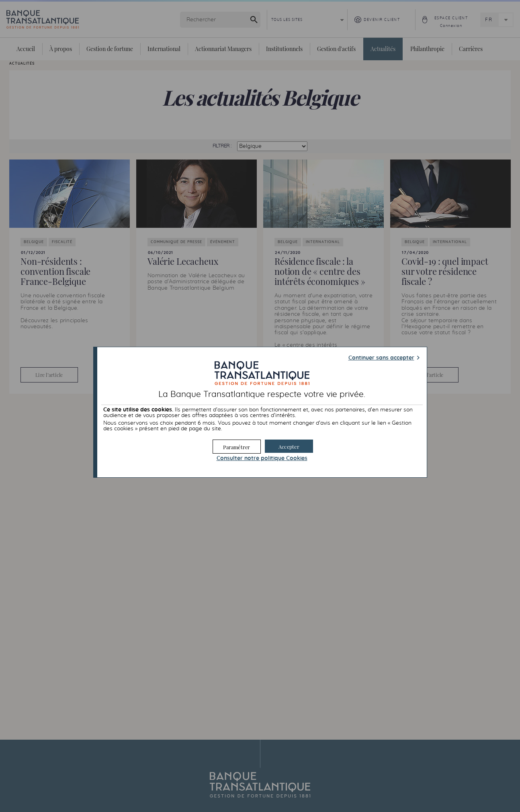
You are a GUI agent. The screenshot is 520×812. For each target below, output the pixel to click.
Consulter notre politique (262, 458)
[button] (289, 446)
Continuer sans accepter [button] (381, 358)
